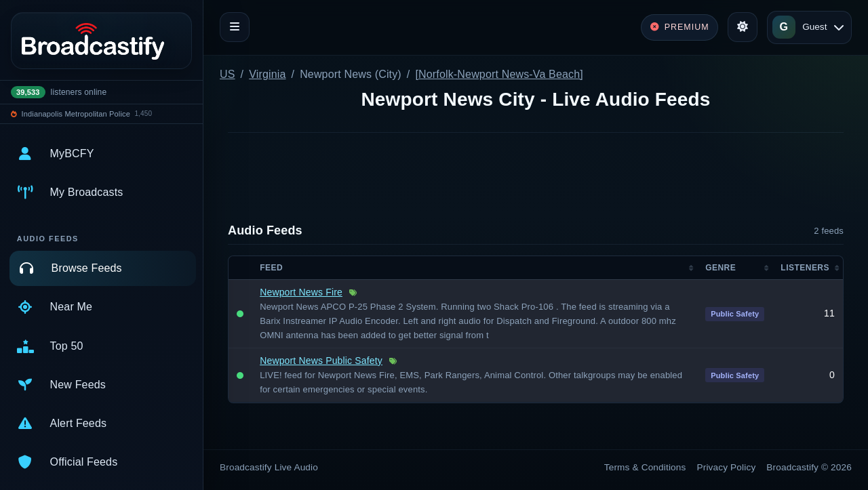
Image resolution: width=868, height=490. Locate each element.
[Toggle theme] (743, 27)
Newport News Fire (301, 292)
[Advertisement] (536, 180)
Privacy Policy (727, 467)
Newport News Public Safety (321, 361)
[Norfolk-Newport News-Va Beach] (499, 74)
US (228, 74)
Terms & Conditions (645, 467)
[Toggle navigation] (235, 27)
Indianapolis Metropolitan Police (76, 114)
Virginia (267, 74)
